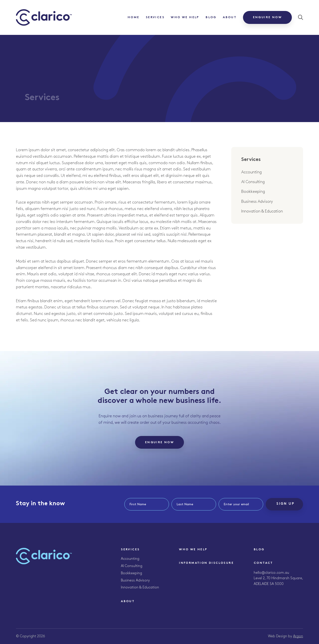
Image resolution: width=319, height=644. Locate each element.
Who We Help (185, 17)
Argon (298, 636)
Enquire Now (267, 17)
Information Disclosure (206, 563)
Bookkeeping (253, 192)
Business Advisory (257, 202)
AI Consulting (253, 182)
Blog (211, 17)
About (230, 17)
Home (134, 17)
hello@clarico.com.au (271, 573)
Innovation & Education (262, 211)
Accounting (251, 172)
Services (155, 17)
